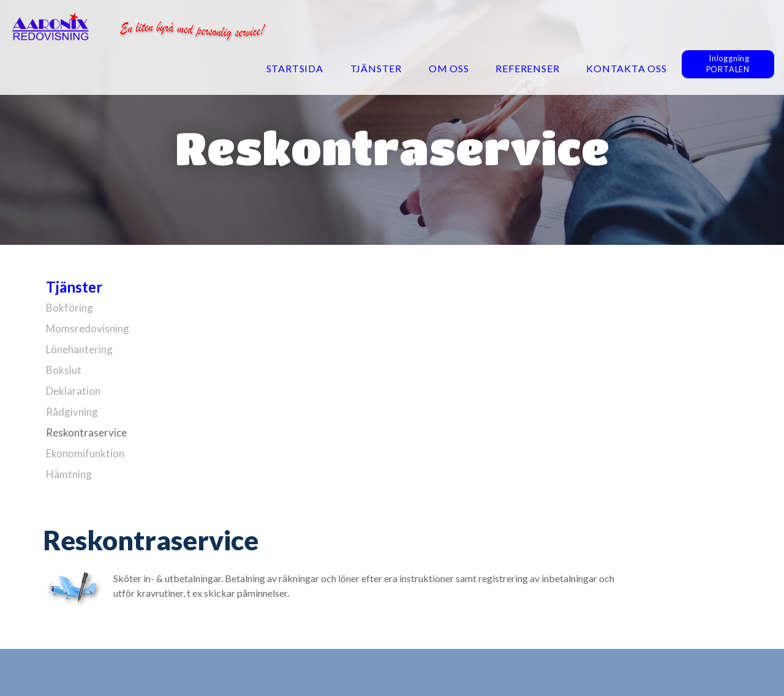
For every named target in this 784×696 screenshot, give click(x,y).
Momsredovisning (88, 328)
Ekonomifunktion (85, 453)
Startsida (295, 68)
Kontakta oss (627, 68)
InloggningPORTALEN (728, 64)
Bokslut (64, 370)
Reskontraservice (86, 432)
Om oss (449, 68)
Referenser (527, 68)
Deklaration (73, 391)
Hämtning (69, 474)
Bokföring (70, 308)
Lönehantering (79, 349)
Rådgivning (72, 412)
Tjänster (376, 68)
